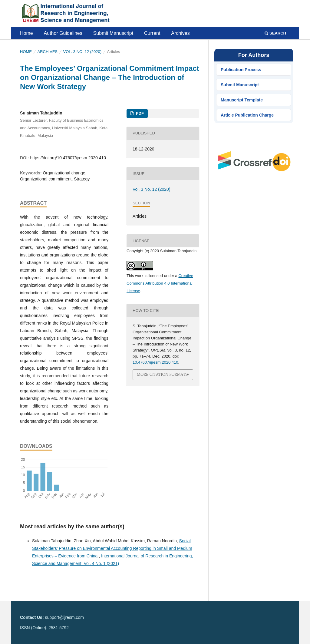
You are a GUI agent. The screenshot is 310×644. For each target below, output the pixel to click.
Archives (180, 33)
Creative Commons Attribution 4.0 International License (160, 283)
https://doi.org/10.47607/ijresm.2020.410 (68, 158)
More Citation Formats (162, 374)
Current (152, 33)
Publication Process (241, 70)
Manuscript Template (242, 100)
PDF (139, 113)
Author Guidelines (63, 33)
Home (26, 33)
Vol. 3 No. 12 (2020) (82, 52)
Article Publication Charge (247, 115)
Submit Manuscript (113, 33)
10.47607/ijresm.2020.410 (155, 362)
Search (275, 33)
